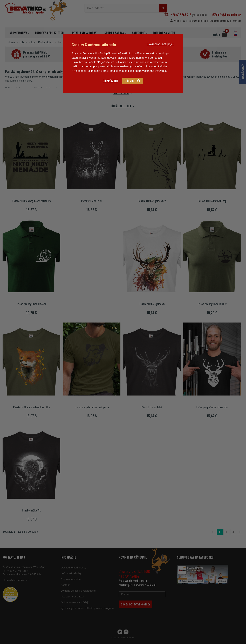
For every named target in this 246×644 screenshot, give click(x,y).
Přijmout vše (133, 81)
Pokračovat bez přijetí (161, 44)
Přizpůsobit (110, 81)
